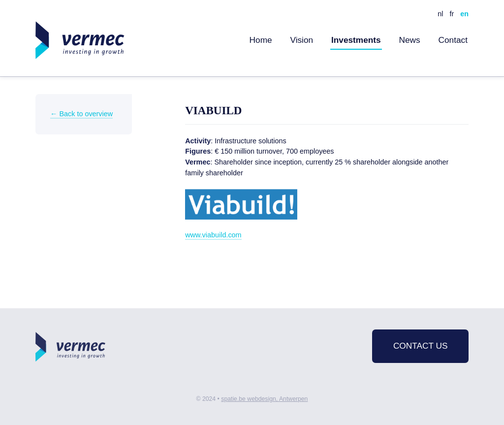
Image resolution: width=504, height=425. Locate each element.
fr (452, 14)
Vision (301, 40)
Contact (453, 40)
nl (440, 14)
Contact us (421, 346)
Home (261, 40)
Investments (356, 40)
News (410, 40)
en (464, 14)
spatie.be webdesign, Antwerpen (264, 399)
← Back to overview (81, 114)
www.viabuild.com (213, 235)
